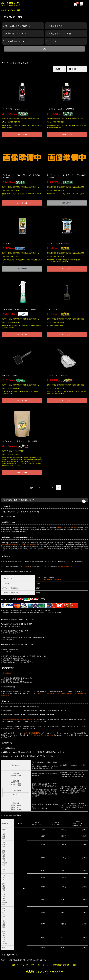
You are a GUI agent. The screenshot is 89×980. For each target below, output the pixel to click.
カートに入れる (22, 134)
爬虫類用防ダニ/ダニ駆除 (60, 33)
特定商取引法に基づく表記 (65, 965)
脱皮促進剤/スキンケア (16, 33)
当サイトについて (20, 965)
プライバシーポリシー (41, 965)
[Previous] (32, 488)
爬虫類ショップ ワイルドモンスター (45, 972)
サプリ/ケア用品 (14, 10)
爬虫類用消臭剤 (56, 26)
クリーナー (54, 41)
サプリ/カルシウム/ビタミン (18, 26)
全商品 (4, 10)
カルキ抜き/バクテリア (16, 41)
